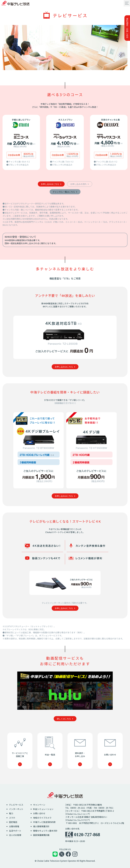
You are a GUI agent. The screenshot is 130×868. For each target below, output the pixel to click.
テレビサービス (16, 805)
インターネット (16, 809)
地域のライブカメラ (42, 818)
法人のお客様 (15, 835)
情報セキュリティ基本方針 (45, 831)
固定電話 (13, 822)
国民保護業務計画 (41, 835)
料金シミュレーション (43, 809)
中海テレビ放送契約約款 (44, 822)
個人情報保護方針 (41, 826)
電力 (11, 813)
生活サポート (15, 831)
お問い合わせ (39, 813)
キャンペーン (39, 805)
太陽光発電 (14, 826)
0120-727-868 (87, 835)
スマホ (12, 818)
